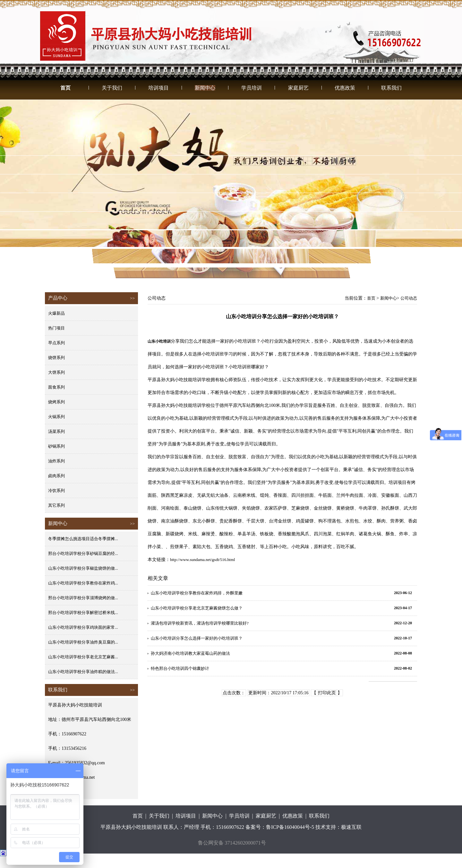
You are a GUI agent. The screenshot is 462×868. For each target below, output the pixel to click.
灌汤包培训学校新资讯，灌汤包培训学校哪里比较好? (200, 623)
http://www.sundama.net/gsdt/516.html (202, 560)
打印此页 (327, 693)
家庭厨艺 (298, 88)
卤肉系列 (56, 476)
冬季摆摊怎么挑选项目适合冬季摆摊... (83, 539)
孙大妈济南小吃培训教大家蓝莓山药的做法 (190, 653)
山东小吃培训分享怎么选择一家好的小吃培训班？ (197, 638)
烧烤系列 (56, 402)
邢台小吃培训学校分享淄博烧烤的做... (83, 598)
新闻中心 (205, 88)
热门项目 (56, 328)
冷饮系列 (56, 491)
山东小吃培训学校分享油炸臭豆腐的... (83, 642)
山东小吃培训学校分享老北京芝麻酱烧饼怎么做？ (197, 608)
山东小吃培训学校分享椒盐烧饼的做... (83, 568)
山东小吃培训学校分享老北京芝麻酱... (83, 657)
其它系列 (56, 505)
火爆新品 (56, 313)
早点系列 (56, 343)
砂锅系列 (56, 446)
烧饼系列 (56, 358)
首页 (65, 88)
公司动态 (409, 298)
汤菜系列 (56, 431)
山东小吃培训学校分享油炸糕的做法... (83, 672)
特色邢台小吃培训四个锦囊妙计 (180, 668)
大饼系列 (56, 372)
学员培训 (252, 88)
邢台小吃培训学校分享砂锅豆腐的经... (83, 553)
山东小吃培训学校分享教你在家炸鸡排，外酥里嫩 (197, 593)
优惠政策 (345, 88)
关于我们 (112, 88)
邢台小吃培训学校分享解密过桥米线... (83, 613)
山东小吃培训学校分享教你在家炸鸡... (83, 583)
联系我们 (391, 88)
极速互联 (351, 827)
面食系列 (56, 387)
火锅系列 (56, 417)
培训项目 (158, 88)
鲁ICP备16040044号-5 (290, 827)
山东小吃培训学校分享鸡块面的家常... (83, 627)
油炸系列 (56, 461)
